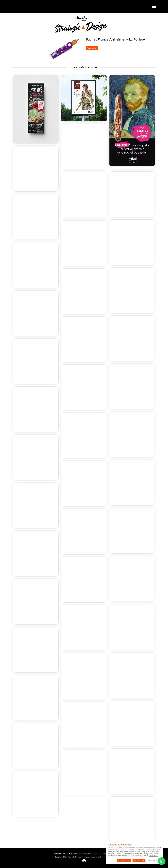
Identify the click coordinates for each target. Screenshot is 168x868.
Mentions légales (60, 854)
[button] (162, 861)
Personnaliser (154, 861)
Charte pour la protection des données (83, 854)
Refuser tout (139, 861)
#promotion (92, 48)
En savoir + (153, 856)
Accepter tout (124, 861)
